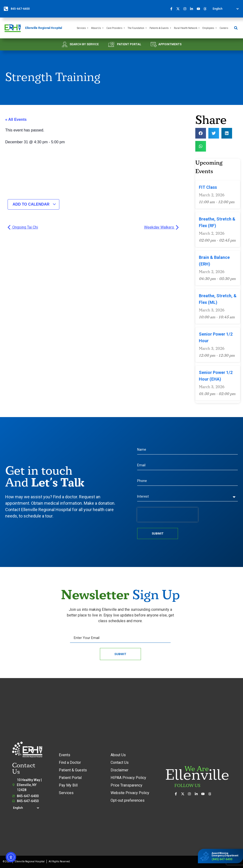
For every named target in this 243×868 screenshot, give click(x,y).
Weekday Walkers (161, 227)
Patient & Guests (73, 770)
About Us (98, 28)
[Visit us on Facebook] (173, 9)
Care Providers (116, 28)
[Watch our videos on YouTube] (200, 9)
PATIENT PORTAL (129, 44)
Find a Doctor (70, 762)
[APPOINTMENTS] (154, 44)
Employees (210, 28)
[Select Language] (226, 9)
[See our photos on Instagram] (186, 9)
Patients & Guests (161, 28)
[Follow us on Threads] (206, 9)
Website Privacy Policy (130, 793)
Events (65, 755)
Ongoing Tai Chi (23, 227)
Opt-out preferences (128, 800)
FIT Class (208, 187)
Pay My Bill (68, 785)
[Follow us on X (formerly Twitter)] (179, 9)
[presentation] (168, 515)
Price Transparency (126, 785)
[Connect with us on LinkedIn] (193, 9)
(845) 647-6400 (222, 859)
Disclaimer (119, 770)
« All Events (16, 119)
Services (83, 28)
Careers (224, 28)
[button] (236, 28)
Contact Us (120, 762)
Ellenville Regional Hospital (44, 28)
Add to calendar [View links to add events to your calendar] (34, 204)
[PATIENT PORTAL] (111, 44)
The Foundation (137, 28)
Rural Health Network (187, 28)
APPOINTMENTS (170, 44)
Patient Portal (70, 778)
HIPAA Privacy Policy (128, 778)
